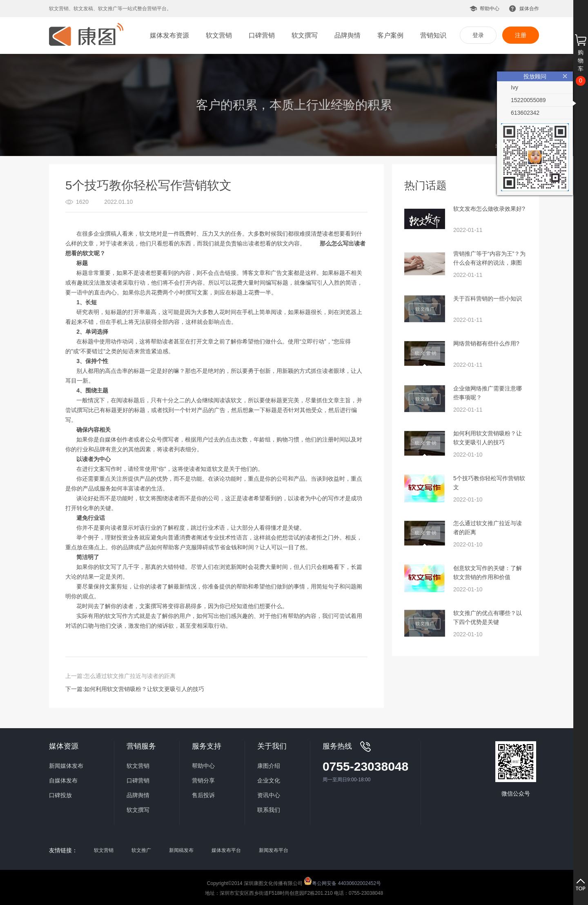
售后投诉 (203, 795)
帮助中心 (490, 9)
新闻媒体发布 (66, 766)
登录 (478, 35)
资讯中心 (269, 795)
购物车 (581, 60)
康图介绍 (269, 766)
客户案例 (390, 35)
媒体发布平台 (226, 850)
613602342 (525, 113)
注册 (521, 35)
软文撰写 (305, 35)
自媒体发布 (63, 780)
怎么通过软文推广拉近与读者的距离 (130, 676)
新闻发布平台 (274, 850)
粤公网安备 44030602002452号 (342, 881)
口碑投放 (60, 795)
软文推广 (141, 850)
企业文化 (269, 780)
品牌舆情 (347, 35)
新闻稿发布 (181, 850)
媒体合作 (529, 9)
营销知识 (433, 35)
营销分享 (203, 780)
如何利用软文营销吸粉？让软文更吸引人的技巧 (144, 689)
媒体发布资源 (169, 35)
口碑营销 (262, 35)
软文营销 (219, 35)
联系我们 (269, 810)
